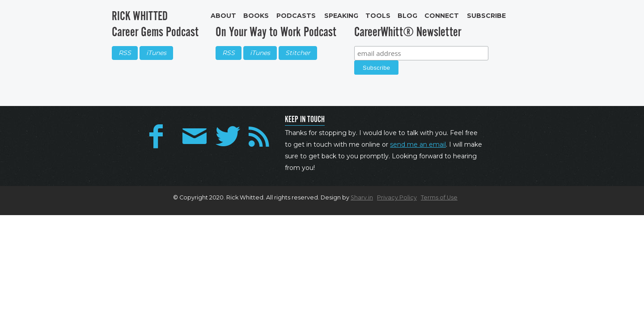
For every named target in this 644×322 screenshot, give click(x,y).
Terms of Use (439, 197)
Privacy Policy (397, 197)
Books (256, 16)
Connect (442, 16)
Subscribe (486, 16)
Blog (407, 16)
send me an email (418, 144)
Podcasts (296, 16)
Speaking (341, 16)
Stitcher (298, 53)
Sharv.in (362, 197)
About (223, 16)
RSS (125, 53)
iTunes (156, 53)
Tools (378, 16)
